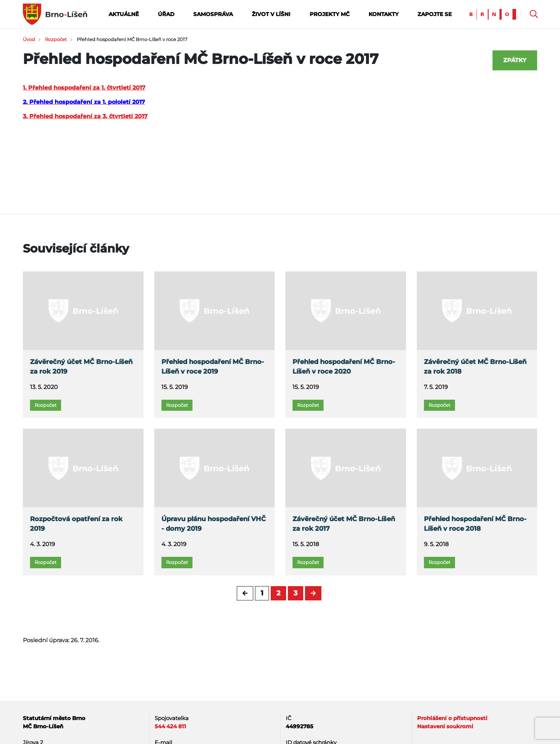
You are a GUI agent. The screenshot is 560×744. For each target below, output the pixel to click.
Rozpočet (56, 39)
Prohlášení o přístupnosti (452, 718)
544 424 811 (170, 726)
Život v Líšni (271, 14)
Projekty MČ (330, 14)
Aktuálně (124, 14)
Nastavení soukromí (445, 726)
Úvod (29, 39)
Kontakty (384, 14)
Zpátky (515, 60)
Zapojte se (435, 14)
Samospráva (213, 14)
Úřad (166, 14)
